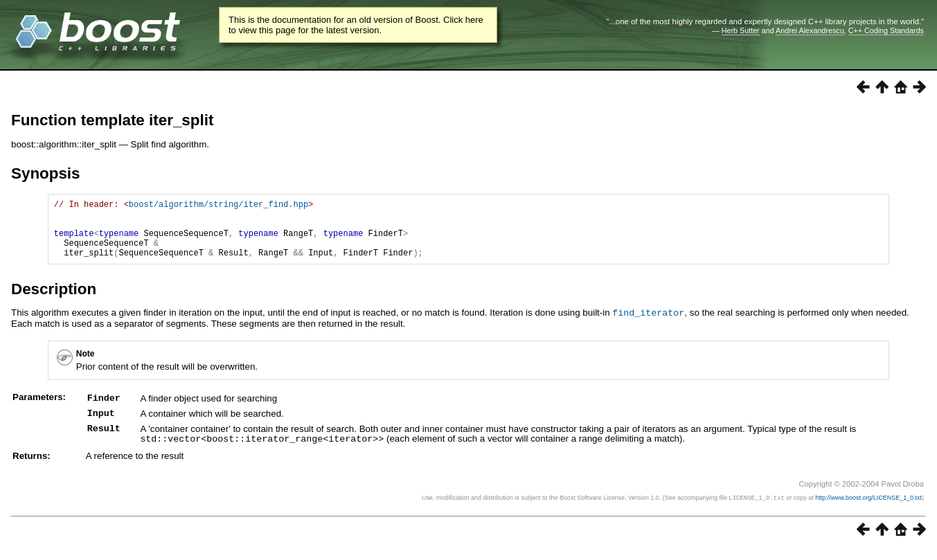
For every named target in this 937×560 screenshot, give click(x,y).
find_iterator (648, 325)
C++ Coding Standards (886, 30)
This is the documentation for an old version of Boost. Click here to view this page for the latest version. (356, 25)
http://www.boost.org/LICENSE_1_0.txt (868, 509)
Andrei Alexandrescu (810, 30)
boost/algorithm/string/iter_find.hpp (218, 206)
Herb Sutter (741, 30)
